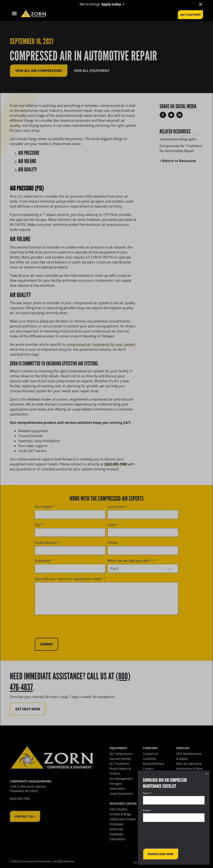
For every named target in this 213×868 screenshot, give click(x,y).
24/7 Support (190, 15)
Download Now (161, 854)
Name (147, 793)
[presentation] (175, 835)
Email (147, 810)
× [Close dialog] (206, 774)
